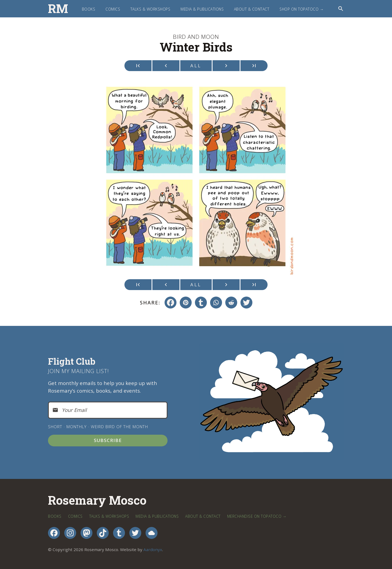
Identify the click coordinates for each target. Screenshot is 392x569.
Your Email (74, 410)
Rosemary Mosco (97, 500)
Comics (113, 9)
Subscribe (108, 440)
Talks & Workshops (150, 9)
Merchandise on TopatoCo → (257, 516)
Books (89, 9)
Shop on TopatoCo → (302, 9)
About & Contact (252, 9)
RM (58, 9)
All (196, 66)
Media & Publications (202, 9)
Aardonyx (153, 549)
